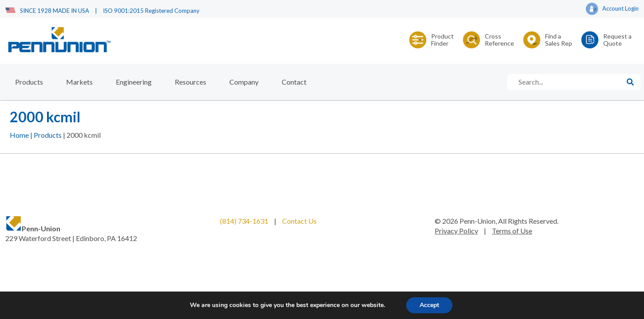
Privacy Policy (456, 231)
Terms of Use (512, 231)
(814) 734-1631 (244, 221)
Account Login (612, 10)
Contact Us (299, 221)
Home (19, 135)
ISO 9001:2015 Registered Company (151, 11)
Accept (429, 305)
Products (29, 82)
